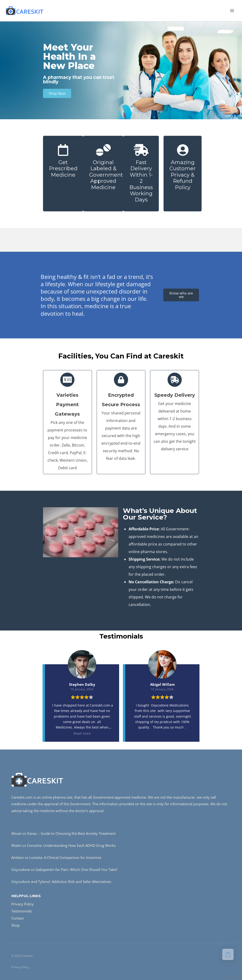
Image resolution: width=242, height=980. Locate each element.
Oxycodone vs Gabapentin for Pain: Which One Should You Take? (64, 869)
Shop (15, 925)
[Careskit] (25, 11)
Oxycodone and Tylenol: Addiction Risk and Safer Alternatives (61, 882)
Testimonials (22, 911)
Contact (17, 918)
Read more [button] (82, 733)
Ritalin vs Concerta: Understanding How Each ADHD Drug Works (63, 845)
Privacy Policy (23, 904)
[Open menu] (232, 11)
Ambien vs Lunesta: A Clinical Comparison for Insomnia (56, 857)
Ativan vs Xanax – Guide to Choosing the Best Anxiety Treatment (63, 833)
